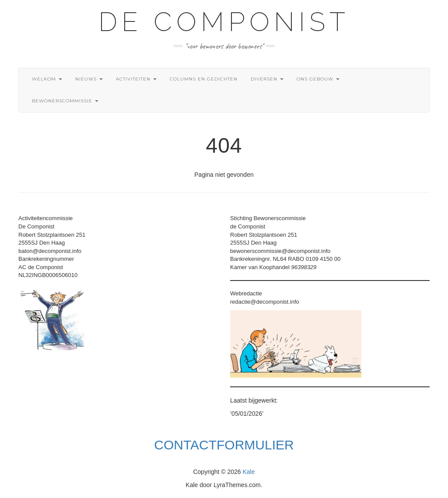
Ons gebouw (318, 79)
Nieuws (89, 79)
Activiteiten (136, 79)
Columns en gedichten (204, 79)
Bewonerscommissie (65, 101)
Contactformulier (224, 445)
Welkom (47, 79)
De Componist (224, 22)
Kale (249, 472)
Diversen (267, 79)
